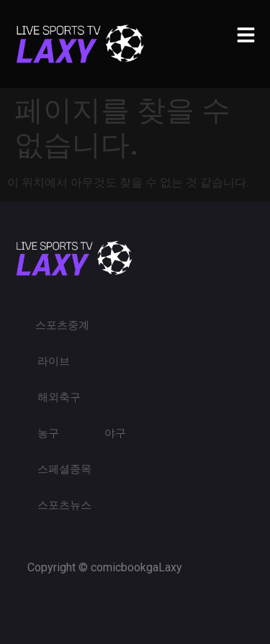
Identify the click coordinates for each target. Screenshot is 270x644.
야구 (115, 433)
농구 (48, 433)
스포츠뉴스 (64, 505)
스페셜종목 (64, 469)
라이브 (54, 361)
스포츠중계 (62, 325)
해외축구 (59, 397)
